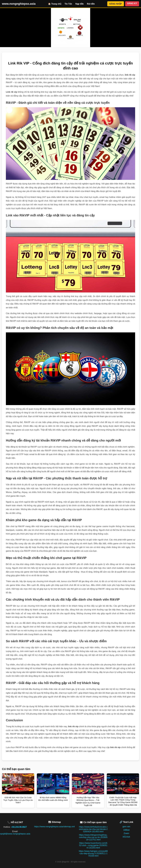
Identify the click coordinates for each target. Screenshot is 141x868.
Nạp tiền (80, 4)
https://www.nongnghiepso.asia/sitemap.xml (54, 827)
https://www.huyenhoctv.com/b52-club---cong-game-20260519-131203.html (93, 845)
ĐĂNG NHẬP (116, 4)
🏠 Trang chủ (55, 4)
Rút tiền (91, 4)
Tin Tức (68, 4)
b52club (126, 837)
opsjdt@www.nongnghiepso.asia (15, 834)
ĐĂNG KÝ (132, 3)
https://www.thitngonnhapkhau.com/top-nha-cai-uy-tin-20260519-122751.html (93, 837)
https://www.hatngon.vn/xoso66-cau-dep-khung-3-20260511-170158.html (93, 853)
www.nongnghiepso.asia (19, 4)
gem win (126, 827)
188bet (126, 830)
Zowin (126, 833)
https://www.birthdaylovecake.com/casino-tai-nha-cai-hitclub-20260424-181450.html (93, 829)
